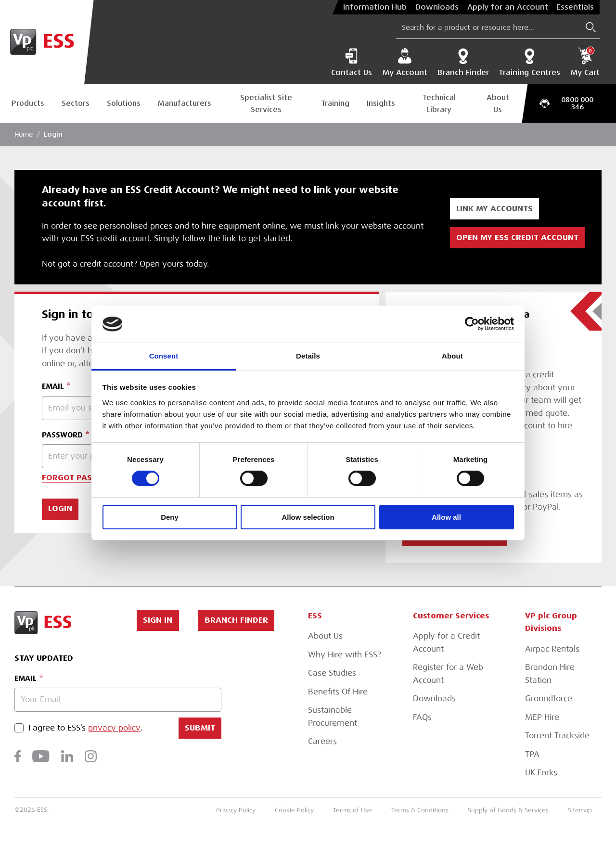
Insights (381, 103)
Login (53, 134)
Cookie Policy (294, 810)
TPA (532, 754)
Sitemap (580, 810)
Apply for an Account (508, 7)
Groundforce (549, 699)
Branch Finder (463, 62)
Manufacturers (185, 103)
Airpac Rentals (552, 649)
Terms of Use (353, 810)
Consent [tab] (164, 356)
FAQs (422, 717)
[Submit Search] (591, 27)
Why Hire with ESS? (345, 655)
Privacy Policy (236, 810)
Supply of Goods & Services (508, 810)
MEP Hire (542, 717)
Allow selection (308, 517)
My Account (405, 62)
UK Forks (541, 773)
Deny (170, 517)
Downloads (437, 7)
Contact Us (352, 62)
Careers (322, 741)
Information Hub (375, 7)
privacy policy (114, 728)
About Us (498, 103)
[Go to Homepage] (47, 42)
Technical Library (439, 103)
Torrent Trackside (557, 736)
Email (26, 678)
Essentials (575, 7)
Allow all (446, 517)
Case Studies (332, 673)
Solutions (124, 103)
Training (335, 103)
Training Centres (529, 62)
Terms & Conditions (420, 810)
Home (24, 134)
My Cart (585, 62)
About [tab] (452, 356)
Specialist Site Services (266, 103)
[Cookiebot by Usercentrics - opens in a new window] (472, 324)
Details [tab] (308, 356)
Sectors (76, 103)
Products (28, 103)
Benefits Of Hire (338, 692)
